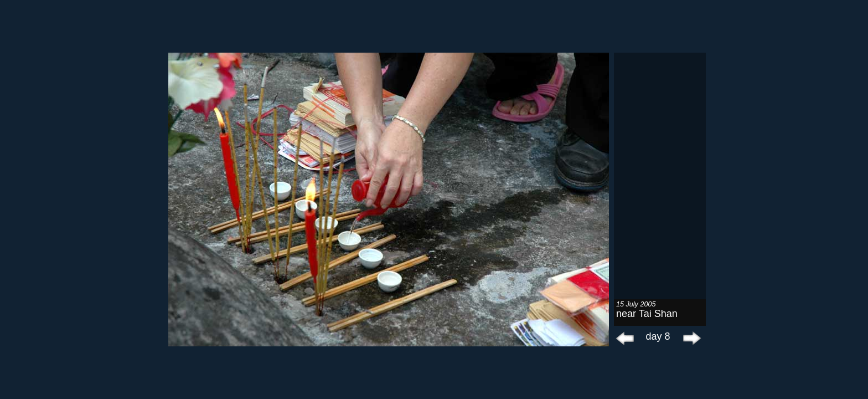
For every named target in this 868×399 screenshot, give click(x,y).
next (689, 338)
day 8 (658, 336)
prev (625, 338)
